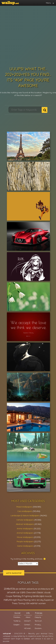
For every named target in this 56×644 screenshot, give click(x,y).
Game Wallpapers (25, 546)
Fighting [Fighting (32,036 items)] (28, 596)
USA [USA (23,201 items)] (27, 603)
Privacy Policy (39, 625)
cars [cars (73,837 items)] (23, 592)
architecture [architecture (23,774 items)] (44, 589)
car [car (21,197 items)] (18, 592)
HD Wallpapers (28, 628)
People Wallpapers (25, 541)
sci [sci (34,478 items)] (38, 600)
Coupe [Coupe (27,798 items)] (9, 596)
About (28, 617)
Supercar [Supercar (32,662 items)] (49, 600)
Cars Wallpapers (25, 511)
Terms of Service (39, 621)
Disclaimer (39, 628)
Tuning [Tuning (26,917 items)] (22, 603)
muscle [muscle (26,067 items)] (48, 596)
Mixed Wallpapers (24, 507)
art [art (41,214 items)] (52, 589)
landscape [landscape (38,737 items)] (38, 596)
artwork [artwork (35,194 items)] (11, 592)
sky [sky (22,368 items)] (42, 600)
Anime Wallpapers (25, 529)
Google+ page (17, 625)
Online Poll (28, 621)
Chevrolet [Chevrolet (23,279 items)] (31, 592)
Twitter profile (17, 621)
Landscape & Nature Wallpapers (25, 515)
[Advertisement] (27, 35)
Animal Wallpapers (25, 533)
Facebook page (17, 617)
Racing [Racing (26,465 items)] (27, 600)
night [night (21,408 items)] (15, 600)
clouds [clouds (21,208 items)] (47, 592)
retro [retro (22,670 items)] (34, 600)
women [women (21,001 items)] (42, 603)
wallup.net (7, 633)
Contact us (28, 625)
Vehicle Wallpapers (25, 520)
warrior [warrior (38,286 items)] (34, 603)
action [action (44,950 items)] (22, 589)
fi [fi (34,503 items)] (22, 596)
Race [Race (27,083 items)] (20, 600)
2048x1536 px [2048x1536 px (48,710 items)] (11, 589)
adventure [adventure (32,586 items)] (32, 589)
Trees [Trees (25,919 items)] (15, 603)
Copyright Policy (39, 617)
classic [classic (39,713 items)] (40, 592)
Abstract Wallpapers (25, 524)
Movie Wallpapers (25, 537)
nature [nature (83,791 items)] (8, 600)
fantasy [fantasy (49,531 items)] (17, 596)
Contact (27, 639)
